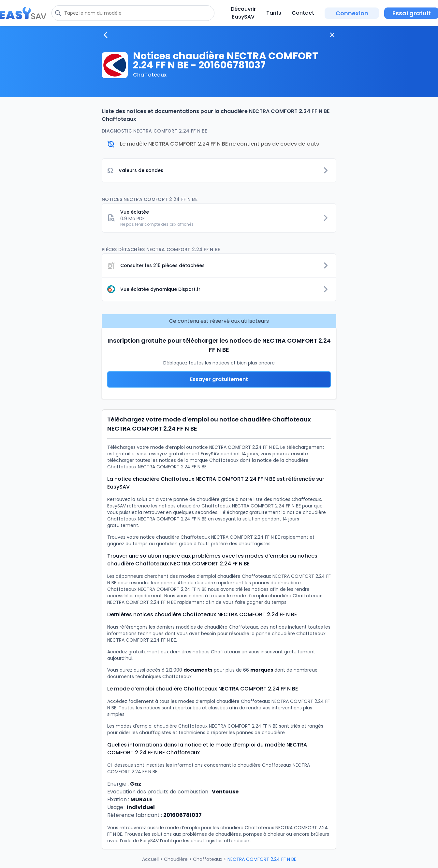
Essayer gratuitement (219, 379)
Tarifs (274, 13)
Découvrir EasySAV (243, 13)
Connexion (352, 13)
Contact (303, 13)
